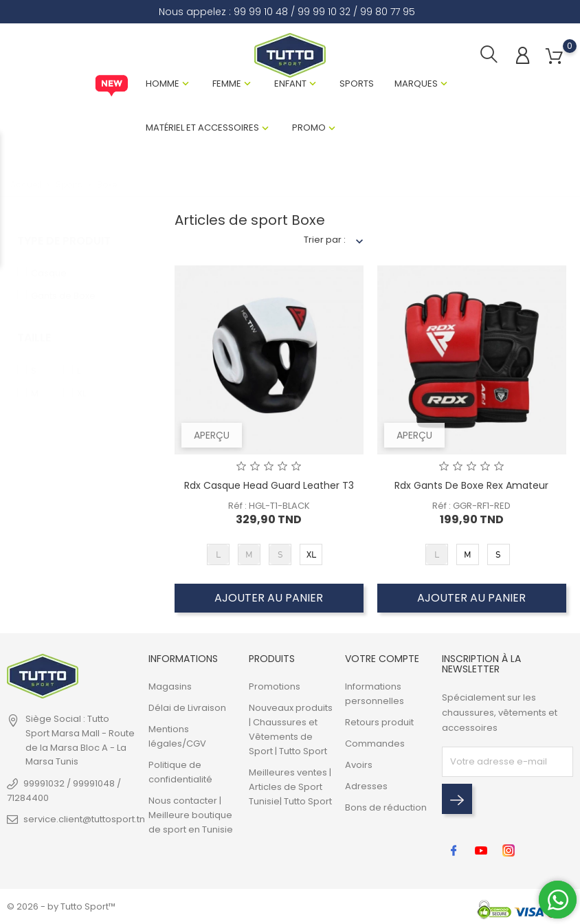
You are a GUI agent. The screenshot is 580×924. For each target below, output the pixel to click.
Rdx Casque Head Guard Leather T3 (269, 485)
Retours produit (379, 722)
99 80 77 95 (388, 12)
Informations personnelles (375, 694)
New (111, 86)
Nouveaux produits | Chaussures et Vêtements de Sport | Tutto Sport (291, 729)
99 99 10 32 (324, 12)
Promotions (275, 686)
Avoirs (359, 765)
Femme (227, 84)
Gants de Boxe (63, 282)
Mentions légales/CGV (177, 736)
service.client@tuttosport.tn (84, 819)
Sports (357, 84)
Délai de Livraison (187, 708)
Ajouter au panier (269, 598)
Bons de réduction (386, 807)
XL (81, 380)
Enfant (290, 84)
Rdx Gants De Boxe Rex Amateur (471, 485)
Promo (309, 128)
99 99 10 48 (261, 12)
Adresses (366, 786)
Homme (163, 84)
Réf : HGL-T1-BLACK (269, 506)
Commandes (375, 744)
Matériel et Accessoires (202, 128)
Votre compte (382, 659)
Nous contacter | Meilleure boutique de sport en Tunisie (191, 815)
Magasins (170, 686)
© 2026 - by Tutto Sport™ (61, 906)
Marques (416, 84)
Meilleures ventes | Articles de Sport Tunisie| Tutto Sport (290, 787)
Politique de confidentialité (180, 772)
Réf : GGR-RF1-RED (471, 506)
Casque (49, 260)
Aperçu (212, 435)
